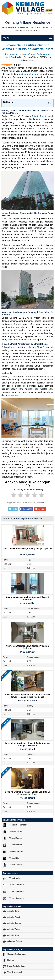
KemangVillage (12, 54)
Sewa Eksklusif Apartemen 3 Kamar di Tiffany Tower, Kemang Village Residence (27, 696)
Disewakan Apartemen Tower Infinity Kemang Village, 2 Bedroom (28, 744)
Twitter (13, 509)
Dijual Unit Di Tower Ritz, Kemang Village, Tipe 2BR (27, 549)
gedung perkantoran (29, 74)
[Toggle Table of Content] (47, 103)
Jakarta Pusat (39, 116)
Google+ (40, 509)
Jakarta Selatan (10, 333)
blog (24, 54)
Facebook (26, 509)
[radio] (14, 496)
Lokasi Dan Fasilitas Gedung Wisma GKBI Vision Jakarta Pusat (27, 47)
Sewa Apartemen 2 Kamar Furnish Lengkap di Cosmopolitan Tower (27, 793)
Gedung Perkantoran (38, 54)
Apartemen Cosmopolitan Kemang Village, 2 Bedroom (28, 598)
